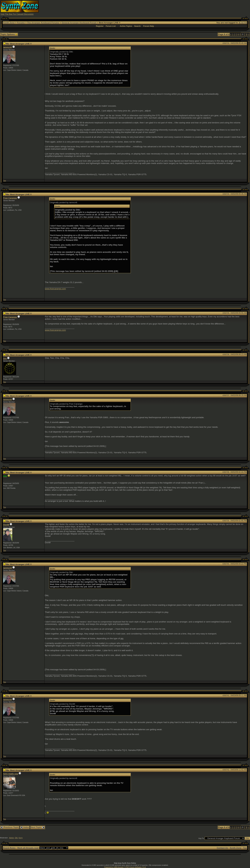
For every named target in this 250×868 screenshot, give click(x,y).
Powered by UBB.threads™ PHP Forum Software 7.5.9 (125, 867)
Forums (21, 23)
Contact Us (222, 848)
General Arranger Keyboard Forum (79, 23)
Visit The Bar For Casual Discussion (17, 14)
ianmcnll (7, 47)
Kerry (21, 838)
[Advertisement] (187, 8)
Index (25, 827)
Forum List (111, 26)
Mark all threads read (28, 848)
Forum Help (149, 26)
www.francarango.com (55, 289)
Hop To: (201, 838)
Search (137, 26)
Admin (11, 838)
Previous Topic (10, 827)
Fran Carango (10, 198)
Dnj (5, 358)
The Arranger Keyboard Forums (43, 23)
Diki (16, 838)
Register (100, 26)
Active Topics (126, 26)
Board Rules (9, 848)
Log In (243, 23)
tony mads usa (11, 774)
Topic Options (9, 34)
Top (5, 181)
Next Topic (38, 827)
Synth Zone (9, 23)
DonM (6, 525)
